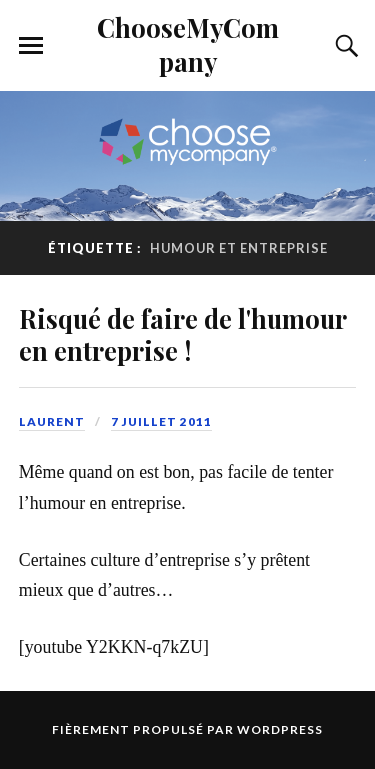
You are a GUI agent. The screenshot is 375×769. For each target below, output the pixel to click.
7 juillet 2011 (161, 421)
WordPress (280, 729)
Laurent (52, 421)
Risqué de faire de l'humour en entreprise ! (182, 334)
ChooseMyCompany (188, 44)
